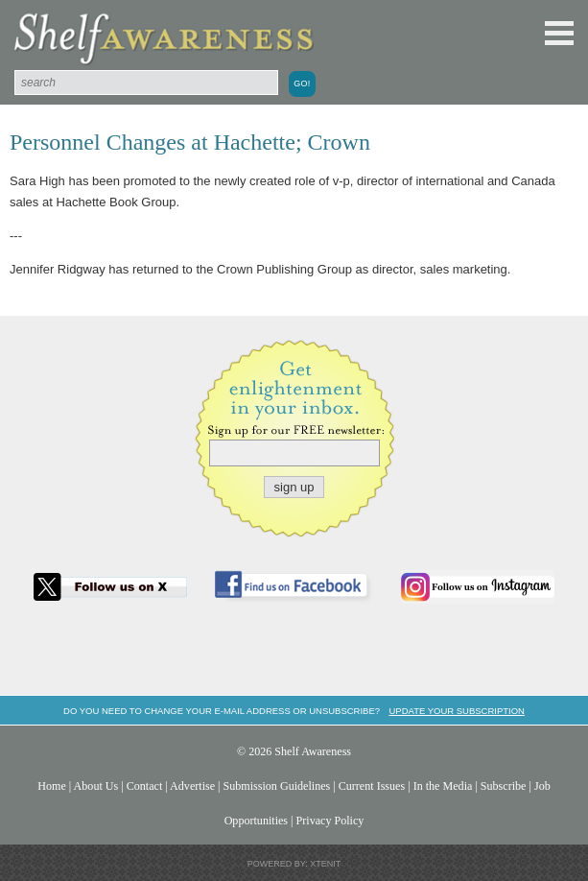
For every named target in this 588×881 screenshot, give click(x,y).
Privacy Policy (330, 821)
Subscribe (504, 786)
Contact (145, 786)
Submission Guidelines (277, 786)
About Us (96, 786)
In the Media (443, 786)
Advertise (192, 786)
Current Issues (372, 786)
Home (52, 786)
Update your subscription (456, 711)
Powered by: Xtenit (294, 864)
